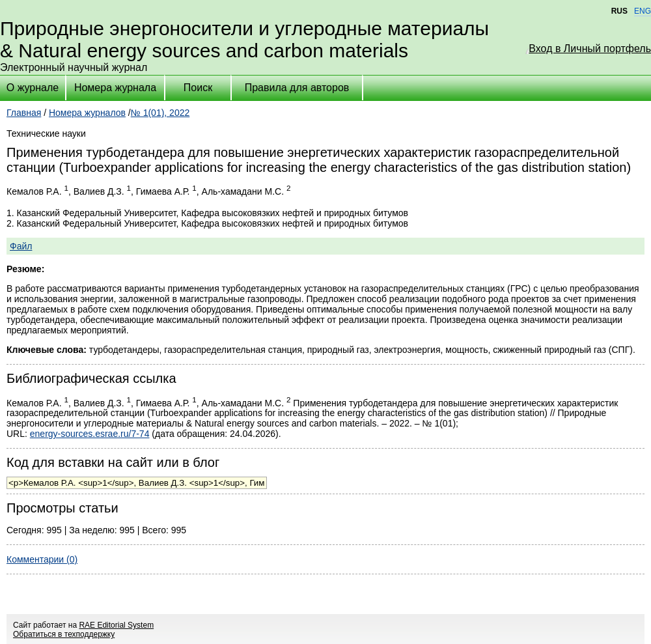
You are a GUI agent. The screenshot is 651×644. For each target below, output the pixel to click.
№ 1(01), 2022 (160, 113)
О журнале (33, 88)
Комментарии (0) (42, 559)
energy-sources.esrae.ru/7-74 (90, 434)
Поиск (198, 88)
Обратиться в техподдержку (64, 634)
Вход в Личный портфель (590, 49)
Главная (24, 113)
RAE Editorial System (116, 625)
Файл (21, 246)
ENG (643, 11)
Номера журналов (87, 113)
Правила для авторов (297, 88)
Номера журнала (115, 88)
